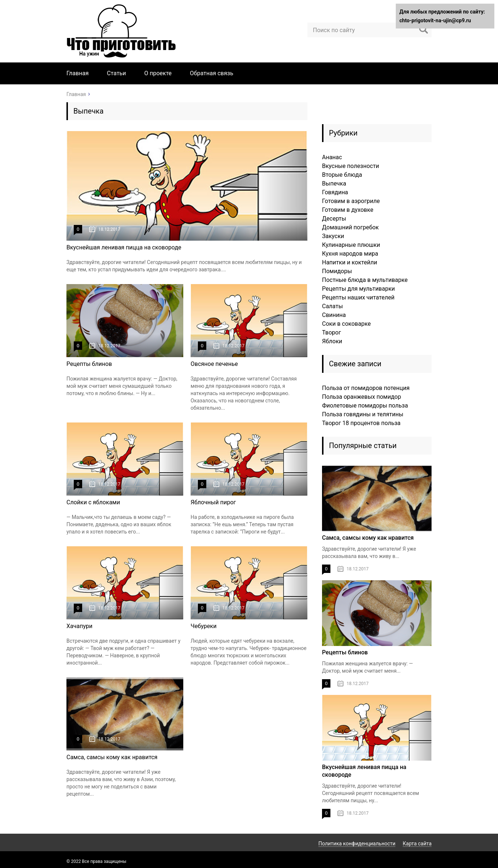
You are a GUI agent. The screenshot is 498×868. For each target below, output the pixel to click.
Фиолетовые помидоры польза (365, 406)
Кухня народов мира (350, 254)
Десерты (334, 219)
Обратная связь (212, 73)
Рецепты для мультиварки (359, 289)
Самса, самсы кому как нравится (112, 757)
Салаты (332, 306)
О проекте (158, 73)
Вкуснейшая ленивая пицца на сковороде (124, 247)
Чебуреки (204, 626)
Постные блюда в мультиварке (365, 280)
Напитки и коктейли (350, 262)
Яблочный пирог (213, 502)
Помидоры (337, 271)
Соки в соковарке (346, 324)
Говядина (335, 192)
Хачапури (79, 626)
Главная (78, 73)
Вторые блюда (342, 175)
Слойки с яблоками (93, 502)
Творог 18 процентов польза (361, 423)
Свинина (334, 315)
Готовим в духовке (348, 210)
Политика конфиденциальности (357, 844)
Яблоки (332, 341)
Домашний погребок (350, 227)
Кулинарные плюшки (351, 245)
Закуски (333, 236)
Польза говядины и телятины (363, 414)
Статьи (116, 73)
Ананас (332, 157)
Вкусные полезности (350, 166)
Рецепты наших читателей (358, 297)
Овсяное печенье (214, 364)
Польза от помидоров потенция (366, 388)
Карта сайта (417, 844)
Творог (332, 332)
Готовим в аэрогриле (351, 201)
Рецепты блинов (89, 364)
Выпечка (334, 183)
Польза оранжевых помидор (361, 397)
